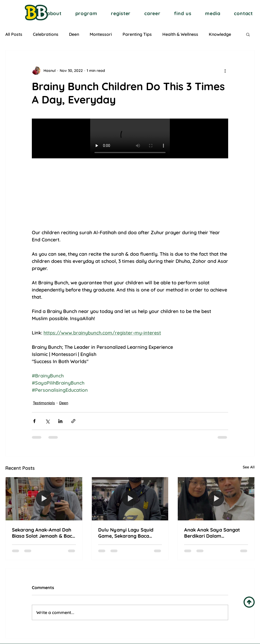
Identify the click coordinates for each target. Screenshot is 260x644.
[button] (54, 13)
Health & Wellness (180, 34)
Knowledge (220, 34)
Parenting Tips (137, 34)
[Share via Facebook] (34, 421)
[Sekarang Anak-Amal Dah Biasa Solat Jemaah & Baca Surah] (44, 499)
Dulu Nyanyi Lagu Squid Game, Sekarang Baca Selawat (126, 533)
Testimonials (44, 403)
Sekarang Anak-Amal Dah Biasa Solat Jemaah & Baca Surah (44, 533)
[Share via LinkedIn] (60, 421)
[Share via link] (73, 421)
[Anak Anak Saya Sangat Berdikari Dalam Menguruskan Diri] (216, 499)
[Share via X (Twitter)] (47, 421)
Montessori (101, 34)
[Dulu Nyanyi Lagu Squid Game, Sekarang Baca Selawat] (130, 499)
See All (249, 467)
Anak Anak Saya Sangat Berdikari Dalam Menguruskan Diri (212, 533)
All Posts (14, 34)
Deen (74, 34)
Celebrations (46, 34)
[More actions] (225, 71)
